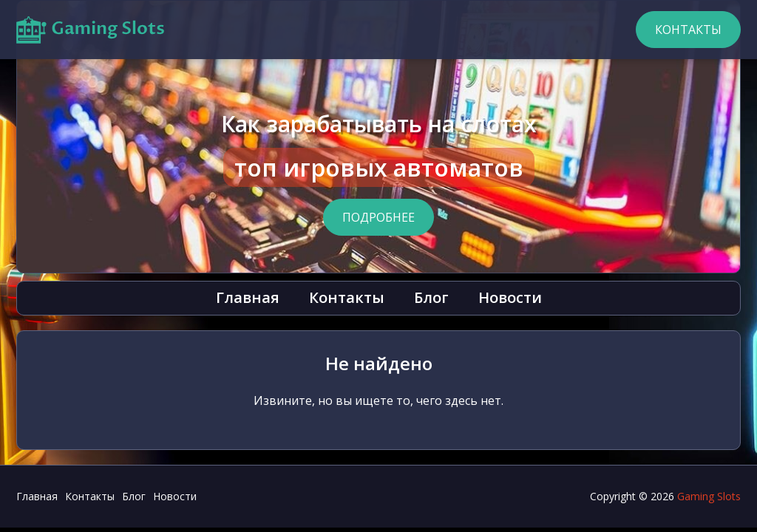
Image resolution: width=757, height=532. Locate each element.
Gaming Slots (709, 496)
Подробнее (378, 217)
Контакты (688, 30)
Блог (431, 297)
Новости (510, 297)
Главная (248, 297)
